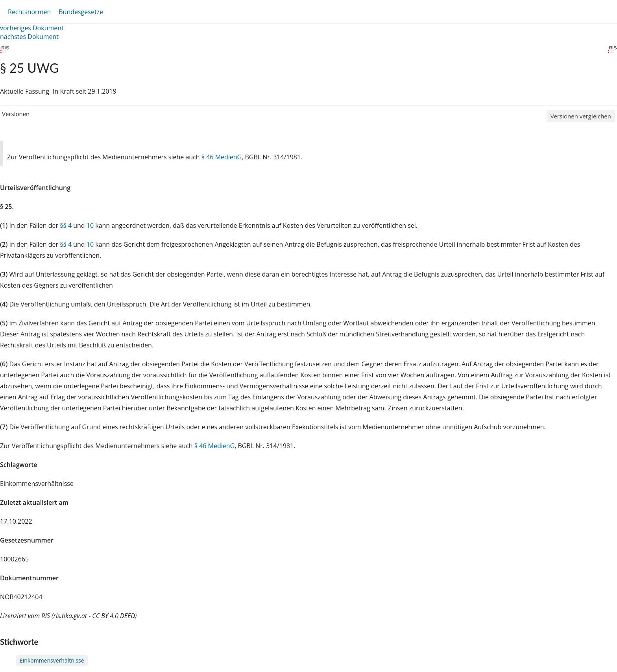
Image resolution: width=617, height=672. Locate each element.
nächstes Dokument (29, 37)
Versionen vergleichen (581, 116)
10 (90, 225)
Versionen (16, 114)
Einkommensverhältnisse (52, 660)
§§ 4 (66, 225)
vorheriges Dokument (32, 28)
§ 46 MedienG (222, 157)
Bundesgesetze (81, 12)
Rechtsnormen (29, 12)
